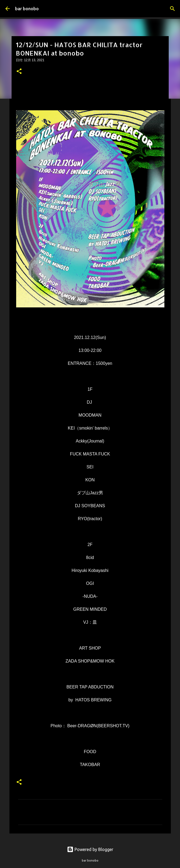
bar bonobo (27, 9)
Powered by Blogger (90, 849)
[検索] (172, 9)
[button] (19, 72)
